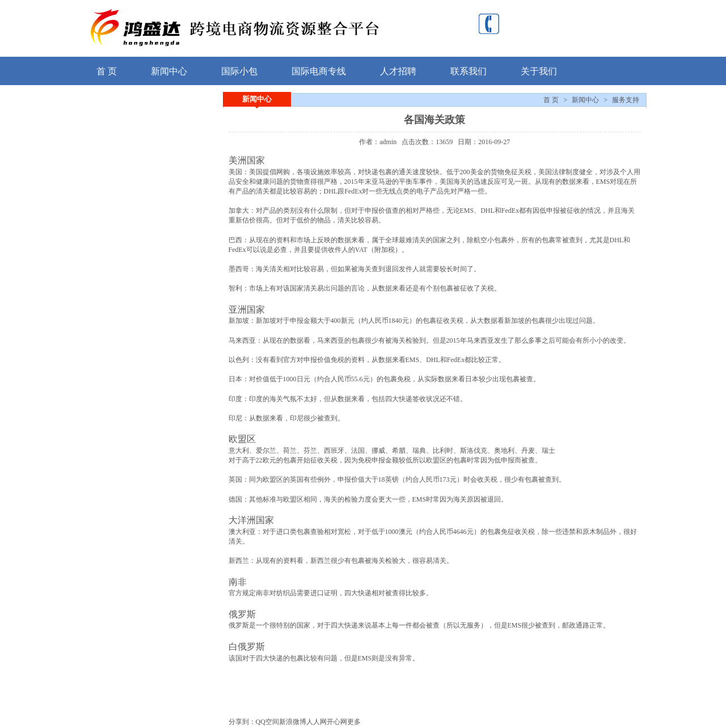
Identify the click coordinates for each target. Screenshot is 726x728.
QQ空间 (267, 722)
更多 (354, 722)
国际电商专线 (319, 71)
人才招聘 (398, 71)
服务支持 (626, 100)
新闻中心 (169, 71)
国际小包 (239, 71)
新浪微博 (293, 722)
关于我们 (539, 71)
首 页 (107, 71)
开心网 (337, 722)
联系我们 (468, 71)
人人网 (316, 722)
